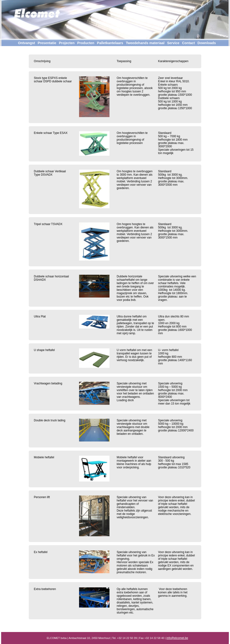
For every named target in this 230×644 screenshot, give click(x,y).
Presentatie (47, 43)
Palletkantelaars (110, 43)
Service (173, 43)
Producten (86, 43)
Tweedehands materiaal (145, 43)
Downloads (207, 43)
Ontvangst (26, 43)
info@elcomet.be (177, 638)
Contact (189, 43)
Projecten (67, 43)
